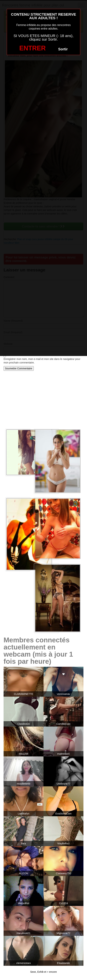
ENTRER (32, 48)
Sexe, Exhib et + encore (43, 972)
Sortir (63, 49)
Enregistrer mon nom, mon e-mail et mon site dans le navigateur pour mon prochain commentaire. (42, 361)
